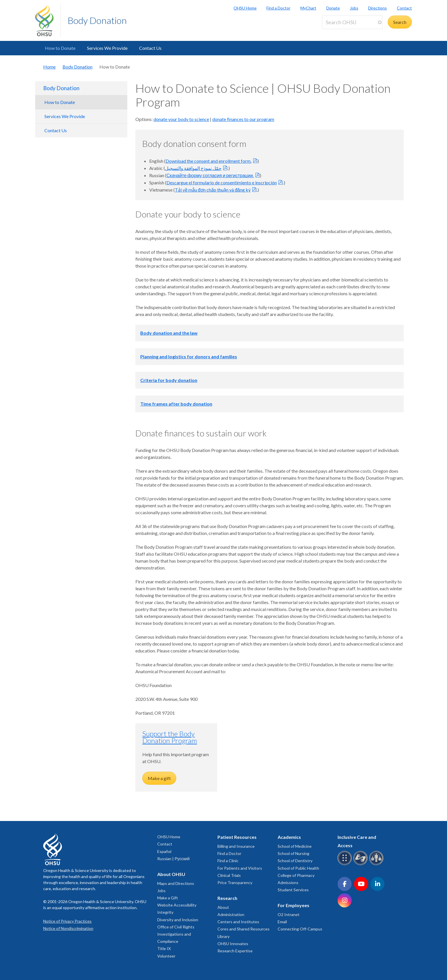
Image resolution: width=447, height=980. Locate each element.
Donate (333, 8)
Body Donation (97, 20)
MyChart (308, 8)
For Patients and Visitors (240, 868)
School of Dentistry (295, 861)
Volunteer (166, 956)
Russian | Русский (173, 859)
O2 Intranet (289, 914)
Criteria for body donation (169, 380)
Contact (404, 8)
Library (223, 936)
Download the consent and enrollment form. (209, 161)
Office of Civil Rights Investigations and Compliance (176, 934)
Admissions (288, 882)
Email (282, 922)
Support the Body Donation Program (170, 737)
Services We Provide (107, 48)
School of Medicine (295, 846)
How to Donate (60, 48)
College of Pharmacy (296, 875)
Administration (231, 914)
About (223, 907)
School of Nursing (293, 853)
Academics (289, 837)
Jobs (354, 8)
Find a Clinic (228, 861)
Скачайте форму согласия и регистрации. (210, 175)
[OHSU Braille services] (345, 864)
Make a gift (159, 778)
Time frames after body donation (176, 404)
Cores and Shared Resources (244, 929)
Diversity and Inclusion (178, 920)
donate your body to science (181, 119)
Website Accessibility (177, 905)
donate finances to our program (243, 119)
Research (227, 898)
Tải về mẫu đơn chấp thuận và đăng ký (213, 190)
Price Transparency (235, 882)
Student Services (293, 890)
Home (49, 67)
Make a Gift (168, 898)
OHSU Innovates (233, 944)
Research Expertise (235, 951)
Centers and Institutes (238, 922)
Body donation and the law (169, 333)
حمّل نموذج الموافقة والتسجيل (193, 168)
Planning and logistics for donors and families (189, 356)
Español (164, 851)
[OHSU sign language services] (361, 864)
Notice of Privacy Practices (67, 921)
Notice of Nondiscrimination (68, 928)
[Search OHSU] (352, 22)
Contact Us (150, 48)
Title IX (164, 948)
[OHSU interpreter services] (377, 864)
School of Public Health (298, 868)
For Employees (293, 905)
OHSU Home (245, 8)
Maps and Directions (176, 883)
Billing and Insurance (236, 846)
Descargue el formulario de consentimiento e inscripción (222, 182)
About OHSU (171, 874)
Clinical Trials (229, 875)
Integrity (165, 912)
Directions (377, 8)
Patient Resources (237, 837)
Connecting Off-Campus (300, 929)
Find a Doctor (278, 8)
